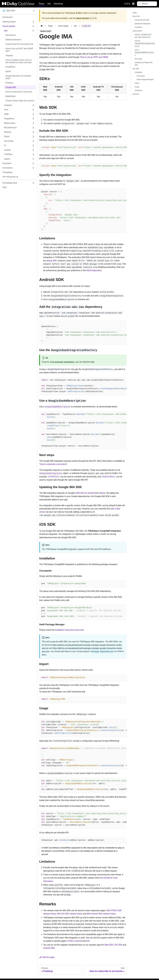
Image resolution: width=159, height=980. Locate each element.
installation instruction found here (69, 630)
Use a (144, 53)
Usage (137, 87)
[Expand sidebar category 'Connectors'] (33, 168)
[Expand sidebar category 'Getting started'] (33, 22)
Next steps (138, 59)
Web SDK (109, 945)
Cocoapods (141, 76)
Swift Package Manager (145, 79)
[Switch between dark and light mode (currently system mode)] (134, 4)
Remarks (136, 94)
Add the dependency (143, 36)
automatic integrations (65, 362)
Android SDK (49, 948)
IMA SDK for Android (85, 493)
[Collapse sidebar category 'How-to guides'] (33, 26)
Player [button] (42, 4)
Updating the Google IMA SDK (144, 64)
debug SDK (52, 261)
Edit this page (47, 957)
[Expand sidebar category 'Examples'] (33, 163)
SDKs (135, 13)
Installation (138, 72)
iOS (88, 941)
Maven (103, 493)
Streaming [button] (58, 4)
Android (78, 941)
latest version (83, 18)
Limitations (138, 27)
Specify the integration (143, 24)
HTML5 (71, 941)
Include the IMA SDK (142, 20)
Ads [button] (49, 4)
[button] (19, 31)
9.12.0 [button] (127, 4)
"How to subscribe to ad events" (53, 464)
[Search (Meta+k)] (147, 4)
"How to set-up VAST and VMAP (94, 57)
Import (137, 83)
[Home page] (42, 26)
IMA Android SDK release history (101, 914)
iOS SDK (118, 945)
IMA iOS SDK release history (70, 914)
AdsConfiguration (94, 270)
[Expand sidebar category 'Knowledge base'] (33, 183)
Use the (145, 44)
